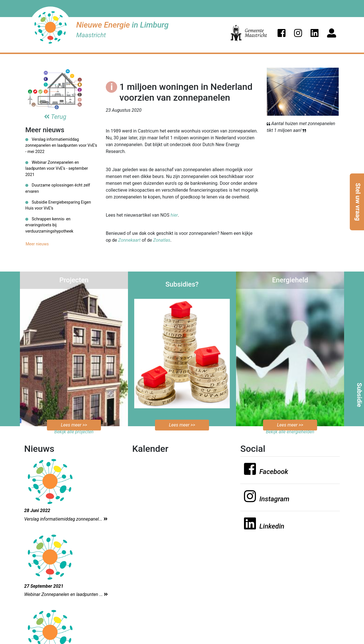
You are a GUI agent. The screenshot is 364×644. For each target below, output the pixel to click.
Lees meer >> (74, 425)
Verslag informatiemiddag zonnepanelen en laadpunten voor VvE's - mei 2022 (61, 146)
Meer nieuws (37, 244)
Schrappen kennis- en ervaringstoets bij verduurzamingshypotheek (49, 225)
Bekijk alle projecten (74, 432)
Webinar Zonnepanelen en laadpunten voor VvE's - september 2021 (57, 169)
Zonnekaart (130, 240)
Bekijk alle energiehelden (290, 432)
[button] (282, 33)
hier (174, 215)
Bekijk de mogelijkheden (182, 415)
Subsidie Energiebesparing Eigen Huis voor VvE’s (58, 205)
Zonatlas (162, 240)
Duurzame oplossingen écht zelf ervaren (58, 188)
